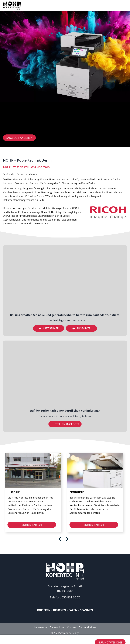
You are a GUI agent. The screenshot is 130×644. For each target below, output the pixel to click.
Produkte (81, 328)
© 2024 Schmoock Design (65, 633)
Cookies (71, 627)
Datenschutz (57, 627)
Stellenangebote (65, 424)
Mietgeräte (49, 328)
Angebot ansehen (19, 138)
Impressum (40, 627)
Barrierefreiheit (88, 627)
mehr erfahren (32, 525)
